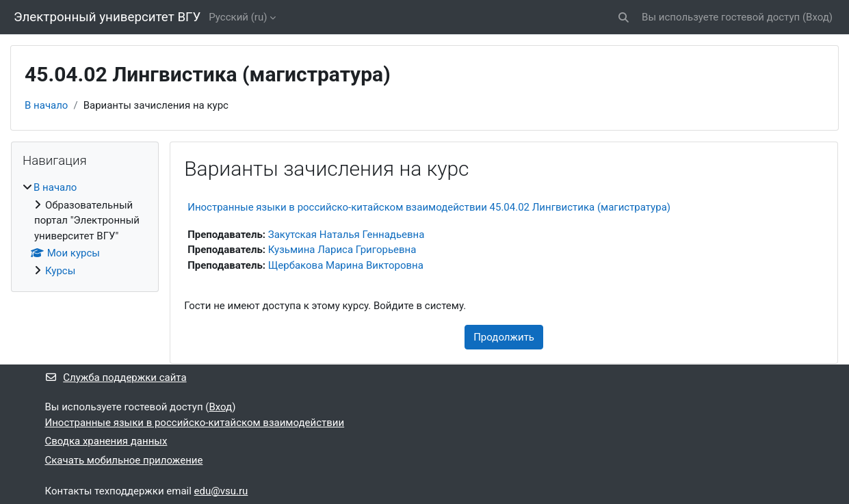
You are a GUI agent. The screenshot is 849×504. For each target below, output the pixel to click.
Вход (818, 17)
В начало (46, 105)
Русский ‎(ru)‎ (238, 17)
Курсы (60, 271)
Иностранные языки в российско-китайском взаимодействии (195, 423)
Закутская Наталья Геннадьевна (347, 235)
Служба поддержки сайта (116, 377)
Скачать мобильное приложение (124, 460)
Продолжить (504, 337)
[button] (624, 17)
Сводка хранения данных (106, 441)
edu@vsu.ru (221, 491)
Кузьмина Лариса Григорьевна (342, 250)
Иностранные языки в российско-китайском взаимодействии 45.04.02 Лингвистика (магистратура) (429, 207)
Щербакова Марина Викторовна (346, 265)
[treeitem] (85, 229)
